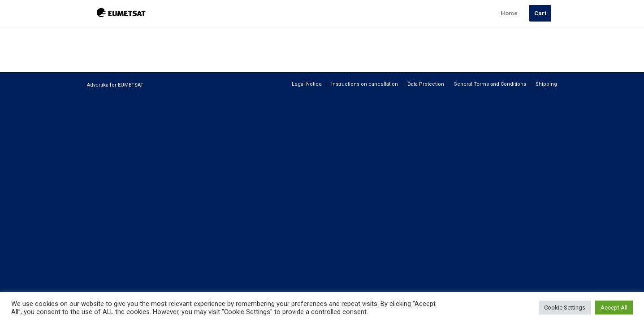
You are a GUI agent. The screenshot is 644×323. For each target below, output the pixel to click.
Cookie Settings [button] (565, 308)
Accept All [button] (614, 308)
